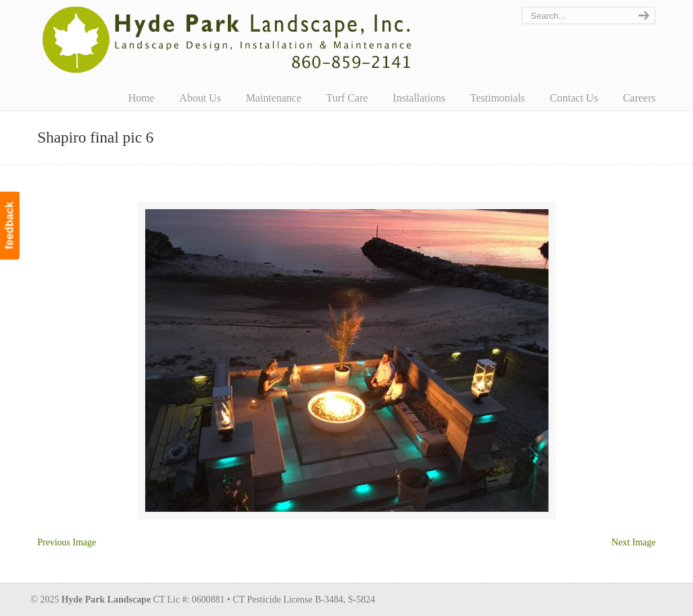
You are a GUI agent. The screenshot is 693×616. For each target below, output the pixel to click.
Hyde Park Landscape (228, 40)
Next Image (634, 542)
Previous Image (67, 542)
